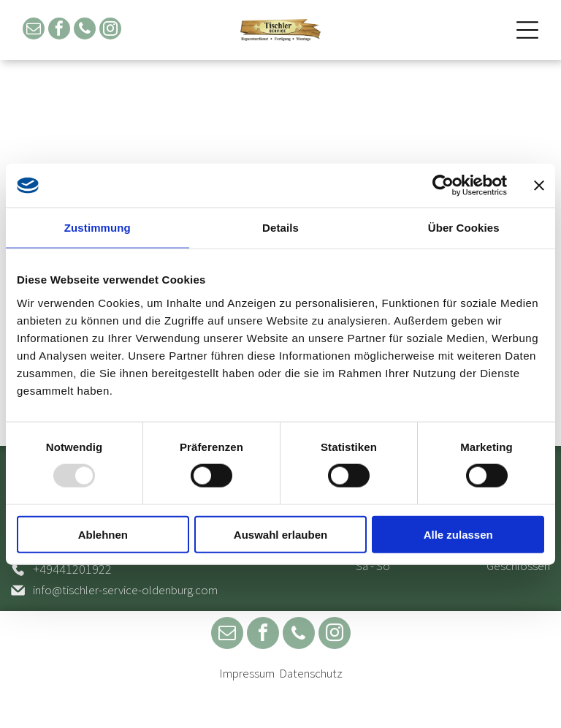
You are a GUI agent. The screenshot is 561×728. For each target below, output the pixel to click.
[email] (34, 30)
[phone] (85, 30)
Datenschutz (311, 673)
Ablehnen (103, 535)
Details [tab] (280, 228)
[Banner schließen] (539, 186)
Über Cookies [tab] (464, 228)
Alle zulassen (458, 535)
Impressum (247, 673)
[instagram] (110, 30)
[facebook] (59, 30)
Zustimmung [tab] (98, 228)
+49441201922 (72, 569)
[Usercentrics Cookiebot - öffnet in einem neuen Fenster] (443, 186)
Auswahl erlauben (280, 535)
